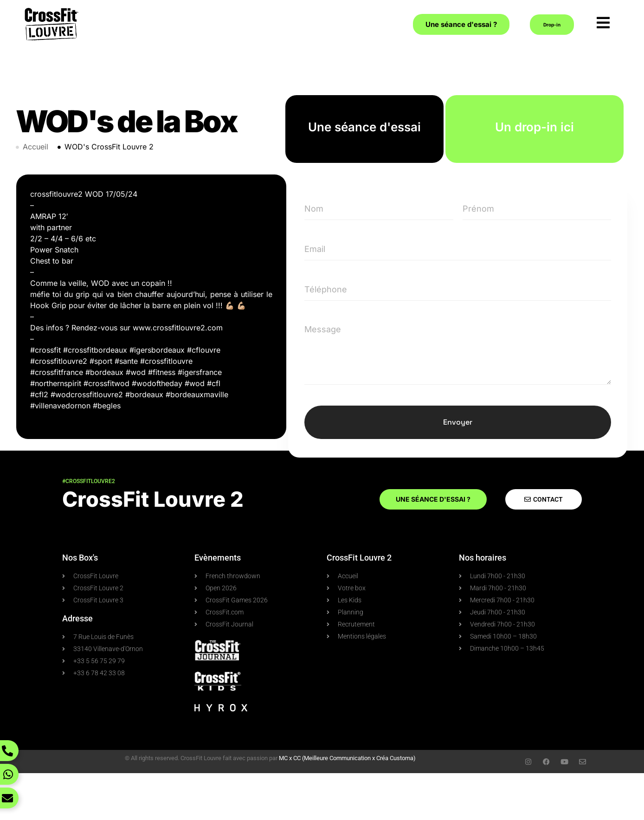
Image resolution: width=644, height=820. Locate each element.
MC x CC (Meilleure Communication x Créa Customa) (347, 758)
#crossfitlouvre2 (89, 481)
